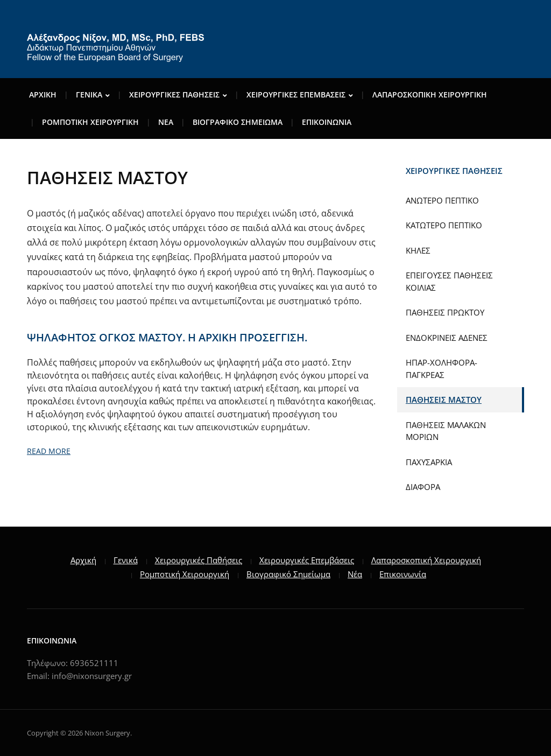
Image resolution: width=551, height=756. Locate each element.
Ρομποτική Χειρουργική (185, 574)
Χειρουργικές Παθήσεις (199, 560)
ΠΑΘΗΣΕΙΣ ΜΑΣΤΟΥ (444, 400)
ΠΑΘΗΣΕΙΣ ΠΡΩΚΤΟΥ (445, 312)
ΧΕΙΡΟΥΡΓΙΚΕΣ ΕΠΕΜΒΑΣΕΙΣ (296, 94)
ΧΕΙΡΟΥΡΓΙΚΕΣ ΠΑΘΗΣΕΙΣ (174, 94)
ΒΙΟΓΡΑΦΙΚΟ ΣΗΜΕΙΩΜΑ (238, 122)
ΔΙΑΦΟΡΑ (423, 487)
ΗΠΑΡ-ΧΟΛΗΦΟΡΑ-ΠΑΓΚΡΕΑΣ (441, 369)
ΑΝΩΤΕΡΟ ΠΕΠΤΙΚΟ (442, 200)
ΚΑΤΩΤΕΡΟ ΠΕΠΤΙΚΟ (444, 225)
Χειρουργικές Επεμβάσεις (307, 560)
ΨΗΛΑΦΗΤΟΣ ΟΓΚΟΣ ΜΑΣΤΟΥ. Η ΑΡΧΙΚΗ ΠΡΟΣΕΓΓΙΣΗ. (167, 337)
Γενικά (126, 560)
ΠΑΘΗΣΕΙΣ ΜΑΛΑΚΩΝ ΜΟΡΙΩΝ (446, 431)
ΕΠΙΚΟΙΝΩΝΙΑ (327, 122)
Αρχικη (43, 94)
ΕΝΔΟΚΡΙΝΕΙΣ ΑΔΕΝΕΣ (447, 338)
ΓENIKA (89, 94)
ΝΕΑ (166, 122)
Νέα (355, 574)
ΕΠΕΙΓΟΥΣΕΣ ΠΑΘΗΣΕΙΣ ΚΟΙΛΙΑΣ (449, 281)
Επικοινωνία (403, 574)
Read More (49, 451)
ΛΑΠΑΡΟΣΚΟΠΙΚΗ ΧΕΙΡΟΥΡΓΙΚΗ (430, 94)
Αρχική (83, 560)
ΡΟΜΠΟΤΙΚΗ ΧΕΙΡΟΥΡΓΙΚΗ (90, 122)
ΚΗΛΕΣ (418, 250)
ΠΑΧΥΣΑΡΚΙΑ (429, 462)
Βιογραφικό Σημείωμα (288, 574)
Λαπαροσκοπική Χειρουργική (426, 560)
